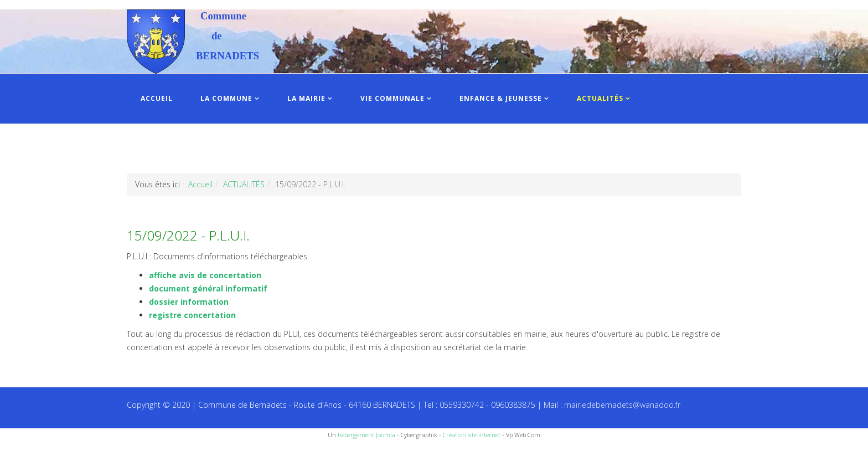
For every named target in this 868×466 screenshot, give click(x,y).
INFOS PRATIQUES (175, 148)
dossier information (189, 302)
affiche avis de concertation (205, 275)
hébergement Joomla (366, 435)
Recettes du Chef (30, 454)
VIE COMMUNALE (392, 98)
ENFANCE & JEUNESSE (501, 98)
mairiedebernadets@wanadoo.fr (622, 405)
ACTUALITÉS (600, 98)
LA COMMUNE (226, 98)
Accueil (200, 184)
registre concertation (192, 315)
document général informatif (208, 288)
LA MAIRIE (306, 98)
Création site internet (472, 435)
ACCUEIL (157, 98)
